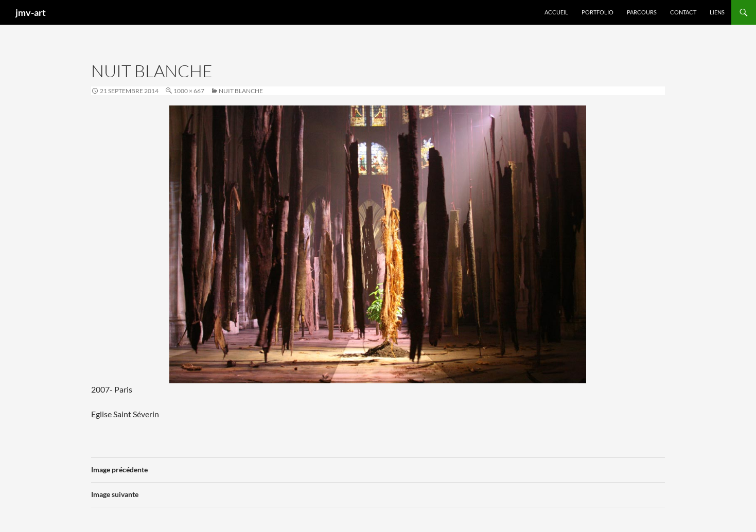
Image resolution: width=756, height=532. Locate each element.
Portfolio (597, 12)
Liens (717, 12)
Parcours (642, 12)
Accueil (556, 12)
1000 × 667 (189, 91)
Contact (683, 12)
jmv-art (31, 12)
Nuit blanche (241, 91)
